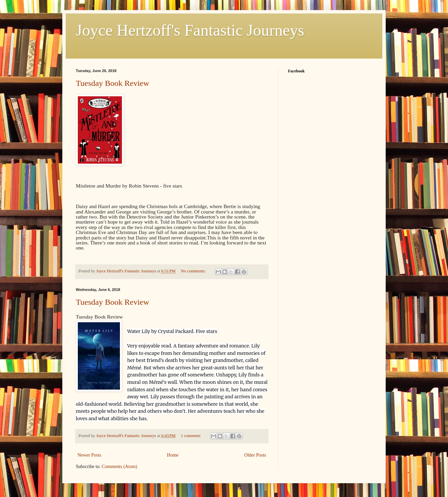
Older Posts (255, 455)
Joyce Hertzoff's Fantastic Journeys (190, 30)
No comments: (194, 271)
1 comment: (191, 436)
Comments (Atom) (119, 467)
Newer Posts (89, 455)
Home (173, 455)
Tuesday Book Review (113, 83)
